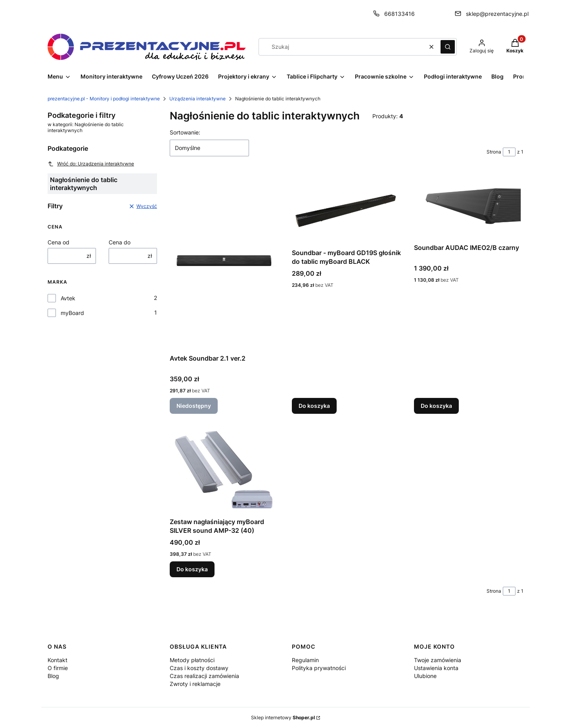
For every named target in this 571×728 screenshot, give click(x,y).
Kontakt (57, 660)
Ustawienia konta (436, 668)
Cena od (58, 242)
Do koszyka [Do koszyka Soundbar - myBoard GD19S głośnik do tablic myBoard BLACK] (314, 406)
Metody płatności (192, 660)
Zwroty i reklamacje (195, 684)
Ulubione (425, 676)
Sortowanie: (185, 132)
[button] (448, 47)
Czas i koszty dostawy (199, 668)
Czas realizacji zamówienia (204, 676)
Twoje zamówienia (438, 660)
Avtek (68, 298)
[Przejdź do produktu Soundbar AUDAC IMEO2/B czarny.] (469, 206)
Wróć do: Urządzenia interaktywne (91, 164)
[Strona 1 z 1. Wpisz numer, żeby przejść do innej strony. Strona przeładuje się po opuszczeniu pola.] (509, 152)
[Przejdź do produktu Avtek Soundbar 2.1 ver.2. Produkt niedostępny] (224, 261)
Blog (53, 676)
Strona (494, 152)
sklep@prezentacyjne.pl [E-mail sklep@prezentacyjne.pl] (497, 14)
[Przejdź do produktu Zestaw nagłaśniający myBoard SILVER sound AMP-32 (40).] (224, 470)
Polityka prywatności (319, 668)
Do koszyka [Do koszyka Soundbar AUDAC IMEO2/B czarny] (436, 406)
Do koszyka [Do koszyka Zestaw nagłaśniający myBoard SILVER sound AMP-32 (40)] (192, 569)
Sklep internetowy (283, 717)
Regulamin (305, 660)
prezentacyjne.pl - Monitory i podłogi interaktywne (104, 99)
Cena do (120, 242)
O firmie (58, 668)
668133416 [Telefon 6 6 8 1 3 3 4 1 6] (400, 14)
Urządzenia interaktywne (197, 99)
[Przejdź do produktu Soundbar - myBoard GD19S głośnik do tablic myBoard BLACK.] (347, 209)
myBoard (72, 313)
